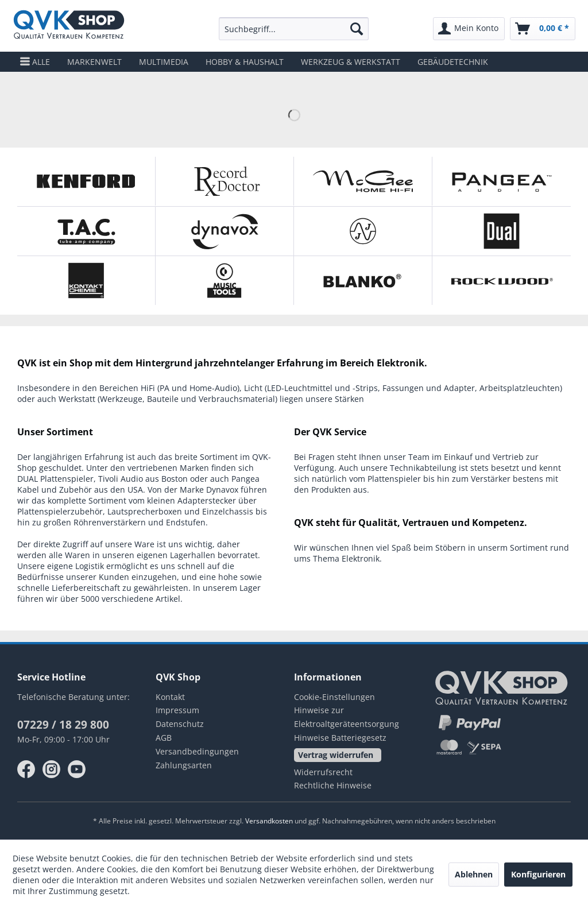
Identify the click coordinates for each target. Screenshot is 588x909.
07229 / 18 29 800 (63, 725)
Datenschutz (180, 724)
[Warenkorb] (543, 29)
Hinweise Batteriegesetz (340, 738)
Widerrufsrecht (323, 772)
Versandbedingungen (197, 751)
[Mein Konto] (469, 29)
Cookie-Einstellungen (334, 697)
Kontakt (170, 697)
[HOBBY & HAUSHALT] (245, 62)
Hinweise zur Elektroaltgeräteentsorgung (347, 717)
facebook (26, 769)
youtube (77, 769)
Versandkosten (269, 821)
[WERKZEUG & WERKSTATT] (351, 62)
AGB (164, 738)
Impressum (177, 710)
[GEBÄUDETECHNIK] (453, 62)
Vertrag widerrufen (336, 755)
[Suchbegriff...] (294, 29)
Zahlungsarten (184, 765)
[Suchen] (357, 29)
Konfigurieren (538, 874)
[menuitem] (294, 29)
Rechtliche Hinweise (333, 785)
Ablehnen (474, 874)
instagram (52, 769)
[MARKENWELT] (94, 62)
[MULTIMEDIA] (164, 62)
